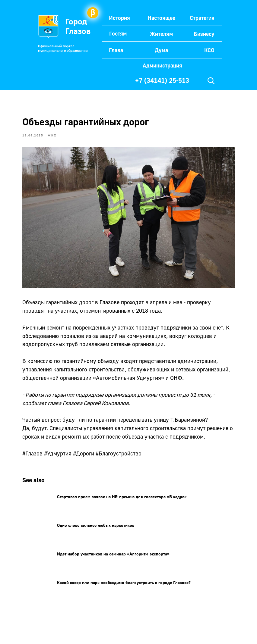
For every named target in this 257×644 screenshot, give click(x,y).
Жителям (161, 34)
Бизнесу (204, 34)
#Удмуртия (67, 460)
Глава (116, 50)
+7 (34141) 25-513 (162, 80)
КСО (209, 50)
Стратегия (202, 18)
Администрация (162, 65)
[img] (211, 81)
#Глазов (42, 460)
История (119, 18)
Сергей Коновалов (116, 401)
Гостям (118, 33)
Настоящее (161, 18)
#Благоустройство (128, 460)
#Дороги (93, 460)
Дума (161, 50)
